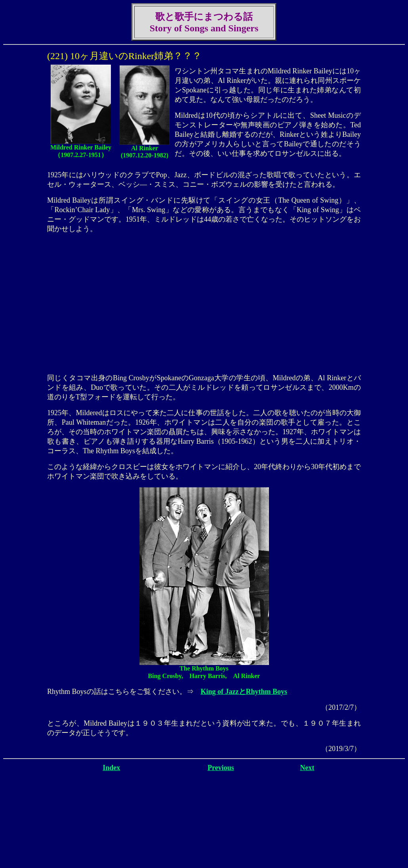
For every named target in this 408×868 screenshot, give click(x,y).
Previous (221, 768)
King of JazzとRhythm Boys (244, 692)
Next (307, 768)
